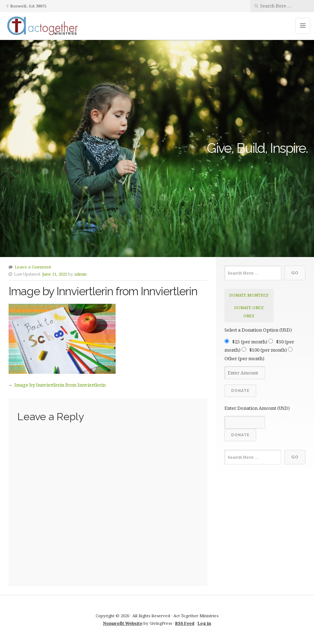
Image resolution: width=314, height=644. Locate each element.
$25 (250, 342)
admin (80, 274)
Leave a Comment (33, 267)
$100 (268, 350)
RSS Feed (185, 623)
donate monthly (249, 295)
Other (244, 358)
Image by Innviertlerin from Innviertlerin (60, 385)
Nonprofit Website (123, 623)
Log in (204, 623)
